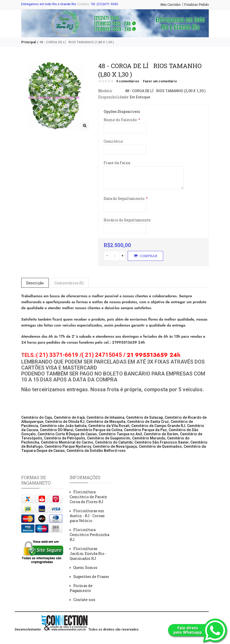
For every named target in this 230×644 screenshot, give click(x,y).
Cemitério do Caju (37, 417)
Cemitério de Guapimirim (109, 438)
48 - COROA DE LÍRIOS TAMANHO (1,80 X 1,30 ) (77, 42)
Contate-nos (84, 600)
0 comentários (128, 81)
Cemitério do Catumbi (114, 442)
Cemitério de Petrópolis (65, 438)
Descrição (35, 283)
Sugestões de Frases (91, 577)
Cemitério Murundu (149, 438)
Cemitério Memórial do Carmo (67, 442)
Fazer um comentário (160, 81)
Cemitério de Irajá (69, 417)
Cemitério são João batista (63, 426)
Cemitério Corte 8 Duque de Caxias (67, 434)
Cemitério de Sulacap (145, 417)
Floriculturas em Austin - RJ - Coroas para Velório (87, 516)
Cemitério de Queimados (160, 446)
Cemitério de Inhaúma (105, 417)
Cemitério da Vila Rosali (109, 426)
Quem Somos (85, 567)
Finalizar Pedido (196, 4)
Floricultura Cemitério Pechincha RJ (89, 535)
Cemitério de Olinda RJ (65, 422)
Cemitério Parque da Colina (99, 430)
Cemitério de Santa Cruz (148, 422)
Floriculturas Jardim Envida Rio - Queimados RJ (88, 553)
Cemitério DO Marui (57, 430)
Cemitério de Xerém (161, 434)
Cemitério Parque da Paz (145, 430)
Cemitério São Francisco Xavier (161, 442)
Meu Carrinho (170, 4)
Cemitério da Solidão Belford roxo (96, 451)
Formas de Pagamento (81, 588)
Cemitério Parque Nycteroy (68, 446)
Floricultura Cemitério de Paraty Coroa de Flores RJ (88, 497)
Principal (29, 42)
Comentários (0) (69, 283)
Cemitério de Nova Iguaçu (115, 446)
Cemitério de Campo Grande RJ (158, 426)
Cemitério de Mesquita (106, 422)
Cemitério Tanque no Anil (120, 434)
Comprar (145, 256)
